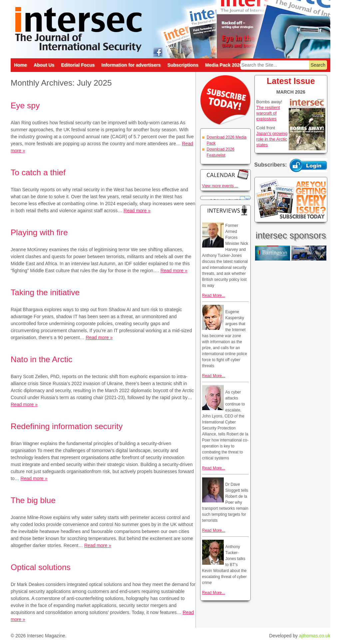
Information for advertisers (131, 65)
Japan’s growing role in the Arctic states (272, 139)
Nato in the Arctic (41, 359)
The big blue (33, 500)
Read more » (137, 211)
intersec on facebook (158, 52)
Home (20, 65)
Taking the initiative (45, 292)
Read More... (214, 296)
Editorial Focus (78, 65)
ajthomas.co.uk (315, 636)
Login (308, 165)
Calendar (225, 174)
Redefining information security (67, 426)
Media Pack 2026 (224, 65)
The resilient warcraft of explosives (268, 113)
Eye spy (25, 105)
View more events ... (220, 186)
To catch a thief (38, 172)
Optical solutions (41, 567)
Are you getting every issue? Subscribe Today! (291, 200)
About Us (44, 65)
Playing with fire (39, 232)
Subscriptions (183, 65)
